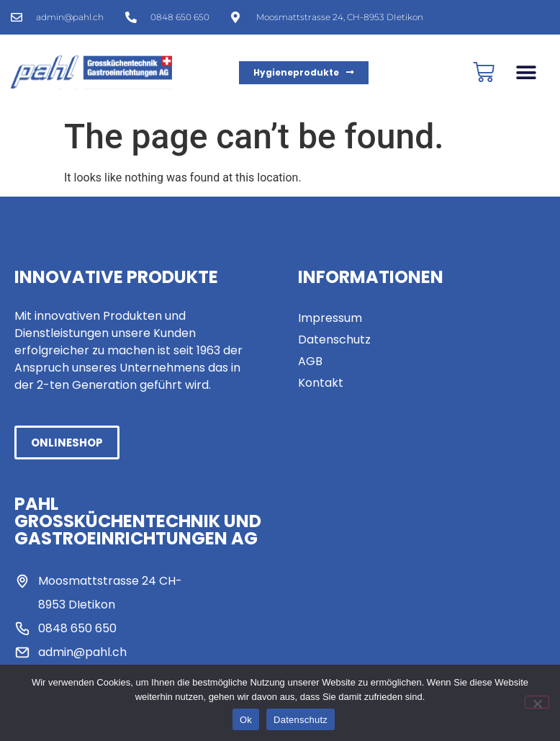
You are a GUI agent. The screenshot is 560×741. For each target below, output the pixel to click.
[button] (526, 72)
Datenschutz (301, 720)
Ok (246, 720)
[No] (537, 702)
